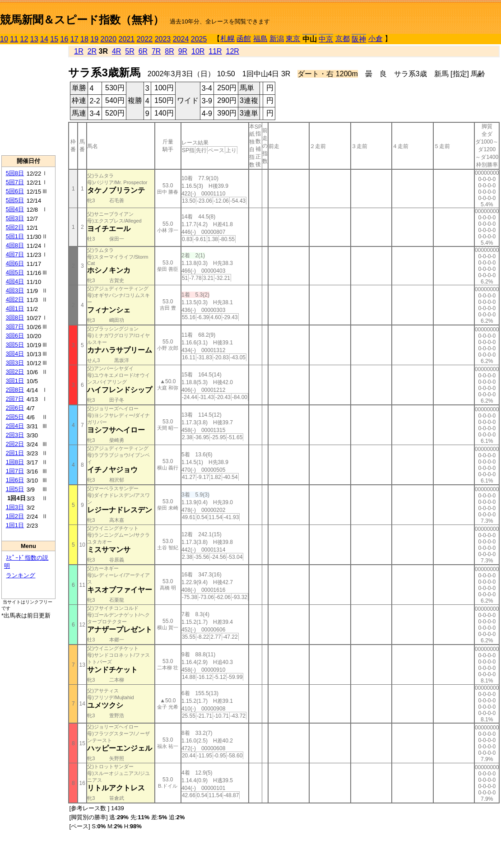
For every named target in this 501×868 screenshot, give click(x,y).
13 (34, 39)
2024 (181, 39)
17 (74, 39)
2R (92, 51)
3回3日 (15, 363)
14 (44, 39)
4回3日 (15, 290)
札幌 (227, 39)
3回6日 (15, 336)
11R (215, 51)
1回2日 (15, 516)
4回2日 (15, 299)
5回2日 (15, 227)
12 (24, 39)
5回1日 (15, 236)
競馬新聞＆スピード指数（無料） (82, 20)
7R (156, 51)
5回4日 (15, 209)
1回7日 (15, 471)
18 (84, 39)
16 (65, 39)
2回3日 (15, 435)
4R (116, 51)
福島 (260, 39)
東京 (293, 39)
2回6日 (15, 408)
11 (14, 39)
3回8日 (15, 318)
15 (54, 39)
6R (143, 51)
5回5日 (15, 200)
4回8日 (15, 245)
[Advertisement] (28, 100)
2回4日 (15, 426)
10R (198, 51)
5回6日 (15, 191)
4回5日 (15, 272)
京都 (343, 39)
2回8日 (15, 390)
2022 (145, 39)
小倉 (376, 39)
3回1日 (15, 381)
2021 (127, 39)
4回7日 (15, 254)
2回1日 (15, 453)
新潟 (277, 39)
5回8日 (15, 173)
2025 (199, 39)
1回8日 (15, 462)
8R (169, 51)
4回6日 (15, 263)
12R (233, 51)
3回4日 (15, 354)
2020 (109, 39)
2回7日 (15, 399)
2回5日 (15, 417)
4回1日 (15, 309)
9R (183, 51)
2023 (163, 39)
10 (4, 39)
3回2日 (15, 372)
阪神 (359, 39)
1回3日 (15, 507)
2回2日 (15, 444)
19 (94, 39)
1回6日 (15, 480)
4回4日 (15, 281)
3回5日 (15, 345)
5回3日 (15, 218)
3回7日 (15, 327)
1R (79, 51)
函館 (244, 39)
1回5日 (15, 489)
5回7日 (15, 182)
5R (130, 51)
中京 (326, 39)
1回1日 (15, 525)
